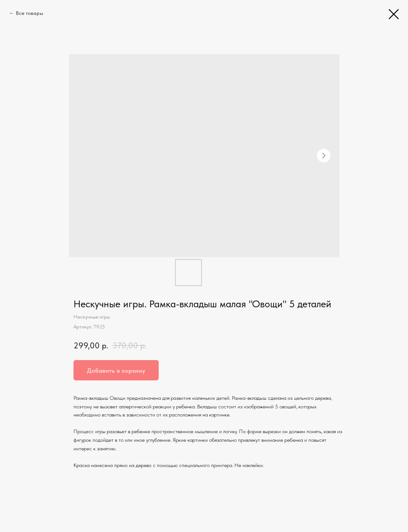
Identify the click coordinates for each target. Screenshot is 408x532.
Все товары (30, 13)
